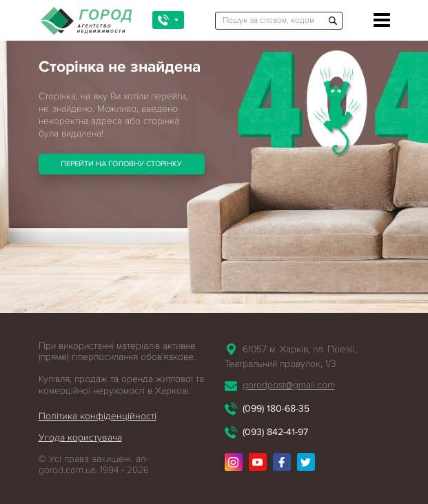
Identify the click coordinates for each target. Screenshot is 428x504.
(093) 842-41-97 (275, 432)
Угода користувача (80, 437)
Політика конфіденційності (98, 416)
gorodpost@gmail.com (289, 385)
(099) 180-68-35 (276, 409)
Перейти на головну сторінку (121, 164)
